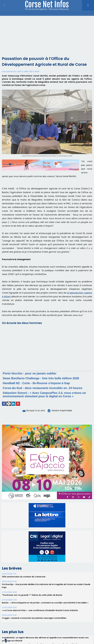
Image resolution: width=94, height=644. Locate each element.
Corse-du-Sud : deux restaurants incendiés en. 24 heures (43, 388)
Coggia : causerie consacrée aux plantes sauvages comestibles (34, 618)
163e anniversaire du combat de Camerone (24, 577)
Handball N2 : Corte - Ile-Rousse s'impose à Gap (36, 383)
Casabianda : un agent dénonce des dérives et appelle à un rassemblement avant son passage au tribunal (45, 639)
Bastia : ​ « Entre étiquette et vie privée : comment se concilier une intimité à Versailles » (45, 603)
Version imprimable (60, 411)
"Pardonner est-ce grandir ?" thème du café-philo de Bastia (32, 595)
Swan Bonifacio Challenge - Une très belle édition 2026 (41, 378)
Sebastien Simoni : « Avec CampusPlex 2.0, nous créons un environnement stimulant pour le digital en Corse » (44, 395)
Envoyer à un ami (33, 411)
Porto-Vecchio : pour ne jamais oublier (30, 373)
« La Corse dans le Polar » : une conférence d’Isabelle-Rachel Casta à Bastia (40, 610)
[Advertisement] (47, 34)
